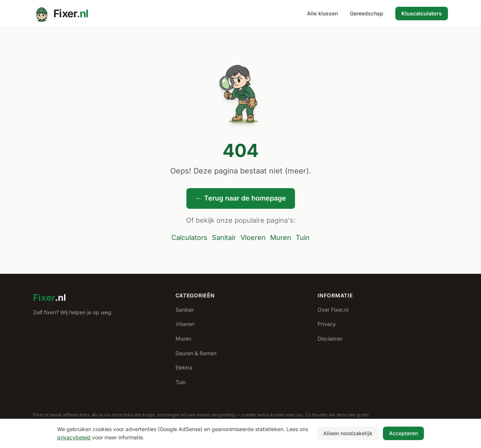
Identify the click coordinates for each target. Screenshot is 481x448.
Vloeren (253, 238)
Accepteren (403, 433)
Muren (281, 238)
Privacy (327, 324)
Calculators (189, 238)
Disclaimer (330, 339)
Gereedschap (367, 13)
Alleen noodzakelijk (348, 433)
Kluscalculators (422, 13)
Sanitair (224, 238)
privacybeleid (74, 437)
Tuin (303, 238)
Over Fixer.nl (333, 310)
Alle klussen (322, 13)
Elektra (184, 367)
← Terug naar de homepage (241, 198)
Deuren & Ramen (196, 353)
